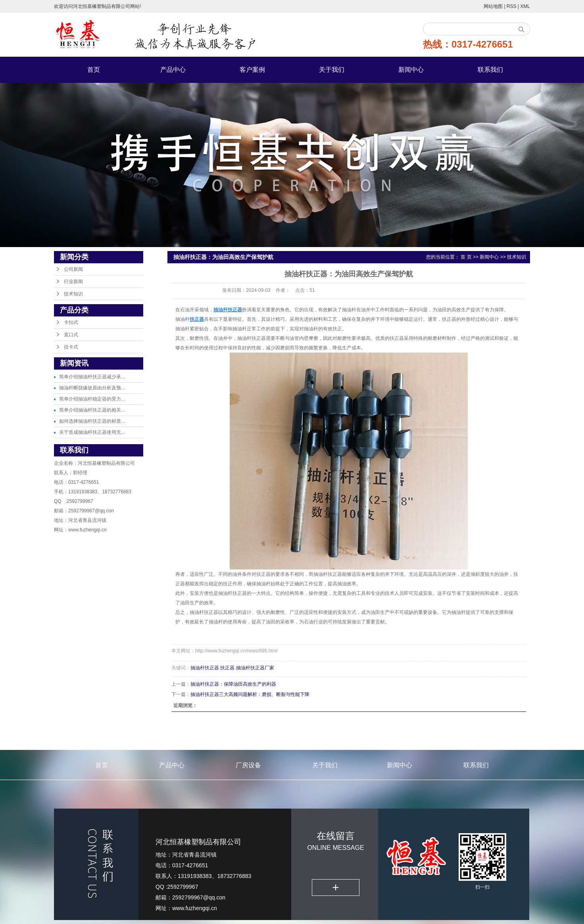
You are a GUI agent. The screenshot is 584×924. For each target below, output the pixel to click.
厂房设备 (248, 765)
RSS (512, 6)
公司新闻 (73, 269)
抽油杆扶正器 (205, 668)
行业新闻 (73, 282)
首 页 (466, 257)
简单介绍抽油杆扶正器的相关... (92, 410)
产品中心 (173, 70)
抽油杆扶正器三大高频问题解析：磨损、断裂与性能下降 (250, 694)
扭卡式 (71, 347)
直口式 (71, 335)
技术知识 (73, 294)
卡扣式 (71, 322)
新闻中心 (411, 70)
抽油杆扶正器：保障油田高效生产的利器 (233, 684)
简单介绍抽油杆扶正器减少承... (92, 377)
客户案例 (252, 70)
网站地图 (494, 6)
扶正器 (227, 668)
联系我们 (490, 70)
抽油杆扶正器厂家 (255, 668)
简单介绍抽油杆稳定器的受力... (92, 399)
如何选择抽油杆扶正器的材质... (92, 421)
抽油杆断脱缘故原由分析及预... (92, 388)
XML (525, 6)
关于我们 (332, 70)
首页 (94, 70)
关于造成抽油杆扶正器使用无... (92, 432)
